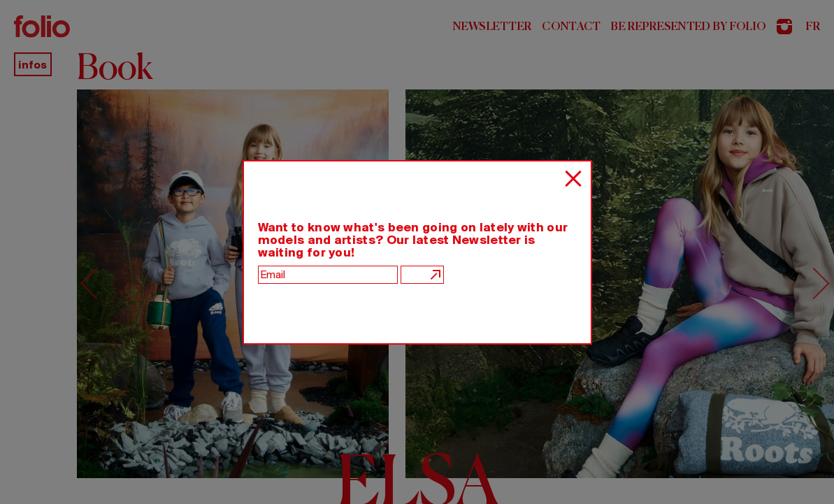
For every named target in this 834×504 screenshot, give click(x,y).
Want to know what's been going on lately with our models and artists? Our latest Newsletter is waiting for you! (413, 240)
